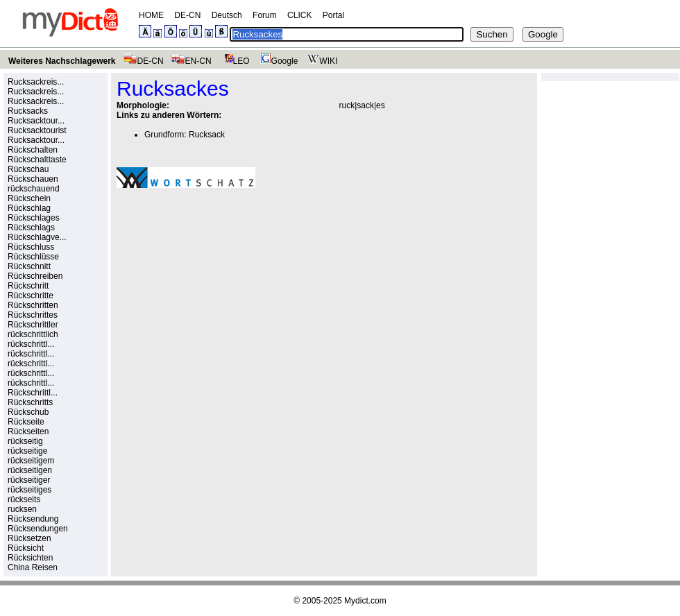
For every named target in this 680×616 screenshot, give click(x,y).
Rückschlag (29, 208)
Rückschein (29, 198)
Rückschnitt (29, 266)
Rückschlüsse (33, 257)
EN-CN (191, 61)
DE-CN (187, 15)
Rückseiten (28, 431)
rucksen (22, 509)
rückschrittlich (33, 334)
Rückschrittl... (33, 393)
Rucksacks (28, 111)
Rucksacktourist (37, 130)
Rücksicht (26, 548)
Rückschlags (31, 228)
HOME (151, 15)
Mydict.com (365, 601)
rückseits (24, 499)
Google (278, 61)
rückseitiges (29, 490)
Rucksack (207, 135)
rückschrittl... (31, 344)
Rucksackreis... (36, 82)
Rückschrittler (33, 325)
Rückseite (26, 422)
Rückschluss (31, 247)
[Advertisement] (233, 295)
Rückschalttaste (37, 160)
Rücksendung (33, 519)
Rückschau (28, 169)
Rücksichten (30, 558)
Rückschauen (33, 179)
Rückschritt (28, 286)
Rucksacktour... (36, 121)
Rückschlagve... (37, 237)
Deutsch (227, 15)
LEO (234, 61)
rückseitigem (31, 461)
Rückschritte (31, 296)
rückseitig (25, 441)
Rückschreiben (35, 276)
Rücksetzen (29, 538)
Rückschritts (30, 402)
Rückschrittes (33, 315)
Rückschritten (33, 305)
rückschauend (34, 189)
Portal (333, 15)
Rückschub (28, 412)
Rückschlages (34, 218)
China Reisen (33, 567)
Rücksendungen (38, 529)
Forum (265, 15)
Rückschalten (33, 150)
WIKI (321, 61)
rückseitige (27, 451)
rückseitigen (30, 470)
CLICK (299, 15)
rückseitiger (29, 480)
